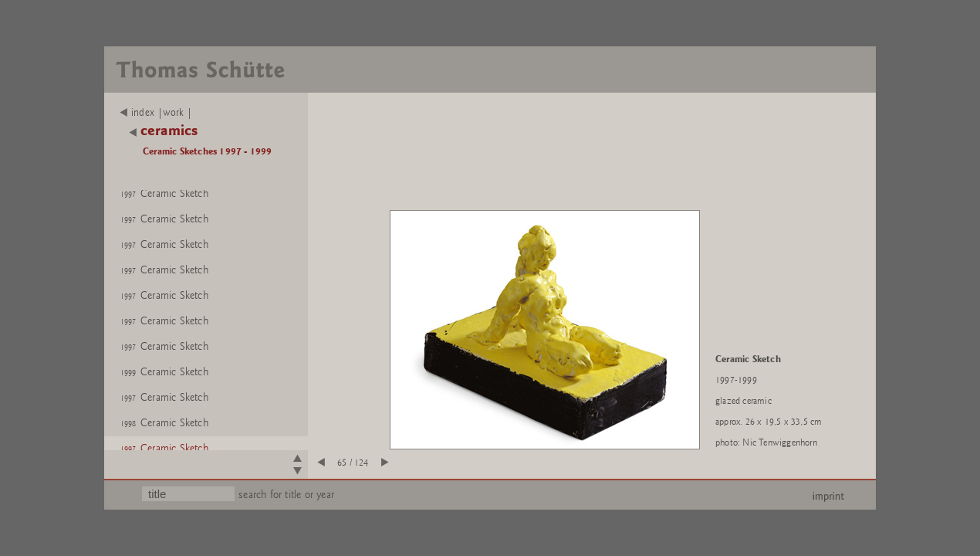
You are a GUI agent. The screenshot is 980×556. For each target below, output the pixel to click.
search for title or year (286, 495)
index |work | (156, 113)
